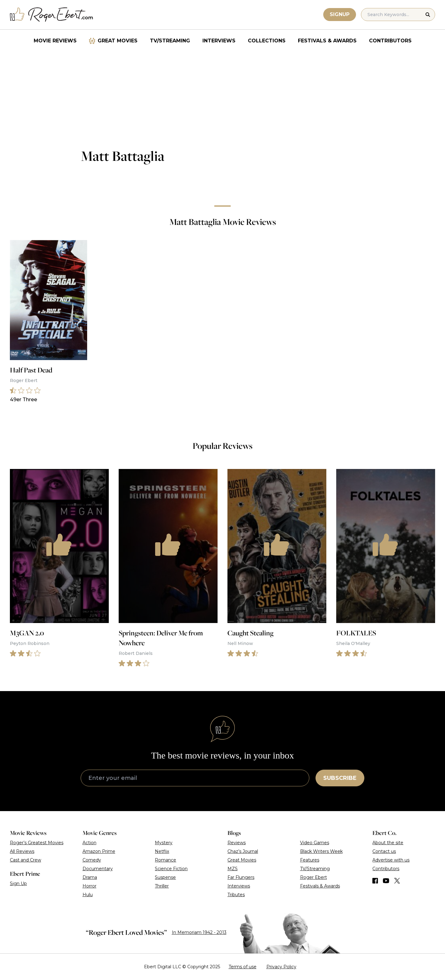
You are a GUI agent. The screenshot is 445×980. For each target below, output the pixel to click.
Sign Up (18, 883)
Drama (90, 877)
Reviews (237, 843)
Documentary (98, 869)
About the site (388, 843)
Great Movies (118, 41)
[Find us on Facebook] (375, 881)
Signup (340, 14)
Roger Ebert (314, 877)
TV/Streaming (170, 41)
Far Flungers (241, 877)
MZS (233, 869)
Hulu (88, 895)
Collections (267, 41)
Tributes (236, 895)
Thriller (162, 886)
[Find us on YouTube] (386, 881)
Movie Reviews (55, 41)
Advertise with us (391, 860)
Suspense (165, 877)
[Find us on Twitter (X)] (397, 881)
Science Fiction (171, 869)
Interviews (219, 41)
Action (89, 843)
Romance (165, 860)
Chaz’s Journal (243, 851)
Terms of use (243, 967)
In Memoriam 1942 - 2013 (199, 932)
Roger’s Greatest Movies (37, 843)
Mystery (164, 843)
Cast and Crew (25, 860)
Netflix (162, 851)
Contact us (384, 851)
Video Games (315, 843)
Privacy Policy (281, 967)
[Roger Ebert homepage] (52, 15)
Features (310, 860)
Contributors (390, 41)
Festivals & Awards (327, 41)
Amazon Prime (99, 851)
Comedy (92, 860)
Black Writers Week (321, 851)
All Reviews (22, 851)
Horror (89, 886)
